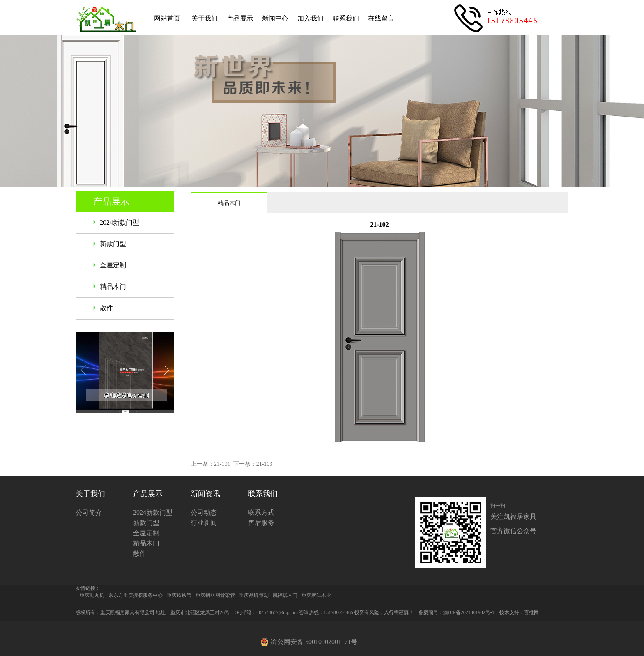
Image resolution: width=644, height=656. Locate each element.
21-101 (222, 464)
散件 (106, 308)
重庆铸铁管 (179, 595)
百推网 (531, 612)
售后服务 (261, 523)
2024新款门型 (120, 222)
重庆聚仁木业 (316, 595)
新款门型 (113, 244)
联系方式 (261, 512)
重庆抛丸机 (92, 595)
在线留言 (381, 18)
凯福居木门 (285, 595)
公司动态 (204, 512)
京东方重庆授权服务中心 (136, 595)
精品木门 (113, 287)
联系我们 (346, 18)
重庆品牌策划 (254, 595)
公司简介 (89, 512)
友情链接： (88, 588)
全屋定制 (113, 265)
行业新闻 (204, 523)
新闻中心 (275, 18)
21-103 (264, 464)
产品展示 (240, 18)
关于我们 (205, 18)
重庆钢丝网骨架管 (215, 595)
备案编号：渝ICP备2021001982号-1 (457, 612)
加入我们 (310, 18)
